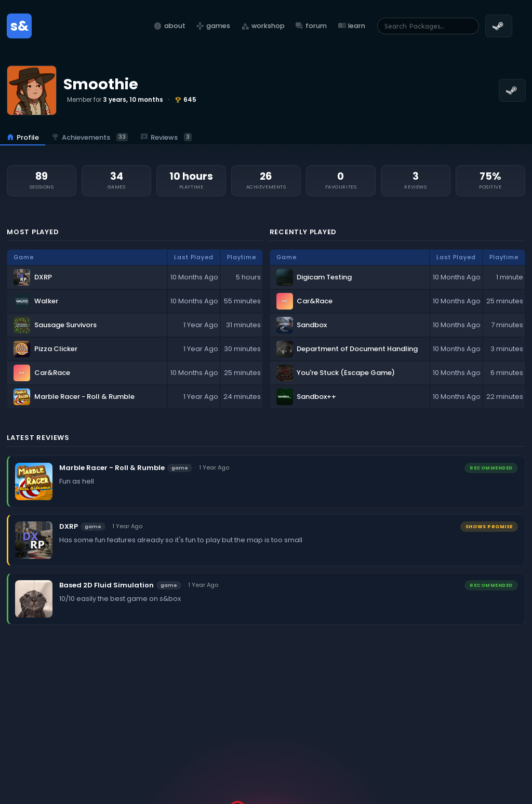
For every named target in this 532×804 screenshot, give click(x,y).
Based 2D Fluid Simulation (107, 585)
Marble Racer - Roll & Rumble (112, 468)
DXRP (69, 526)
